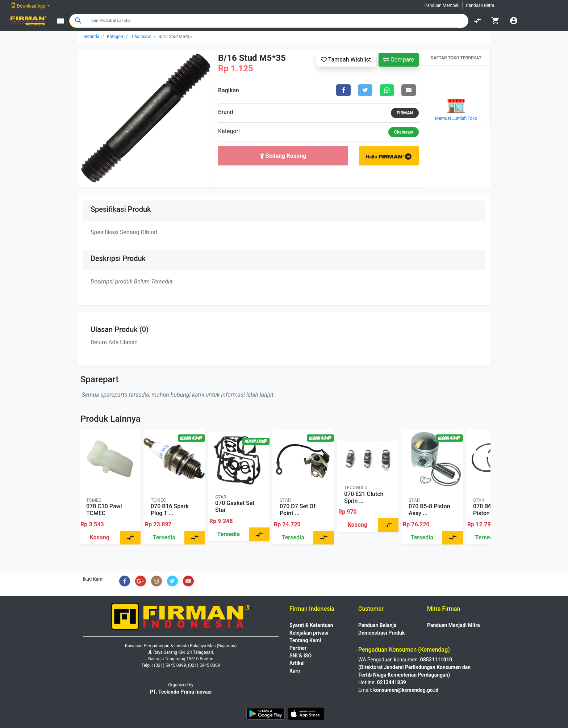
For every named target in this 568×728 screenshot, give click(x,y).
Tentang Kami (305, 640)
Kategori (115, 37)
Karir (295, 671)
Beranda (91, 37)
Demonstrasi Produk (381, 633)
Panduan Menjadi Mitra (454, 625)
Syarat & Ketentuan (311, 625)
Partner (298, 648)
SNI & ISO (300, 656)
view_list (60, 21)
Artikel (297, 663)
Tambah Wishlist (346, 60)
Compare (399, 60)
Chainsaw (141, 37)
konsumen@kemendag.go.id (406, 690)
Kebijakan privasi (309, 633)
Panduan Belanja (377, 625)
